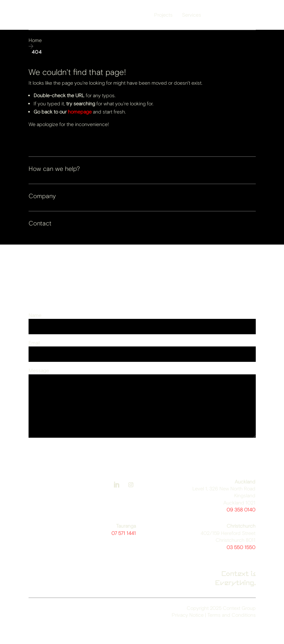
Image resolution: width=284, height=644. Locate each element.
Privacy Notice (188, 615)
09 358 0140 (241, 510)
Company (42, 196)
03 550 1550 (241, 547)
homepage (80, 112)
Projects (163, 15)
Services (192, 15)
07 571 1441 (124, 533)
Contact (40, 223)
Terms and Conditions (232, 615)
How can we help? (54, 169)
